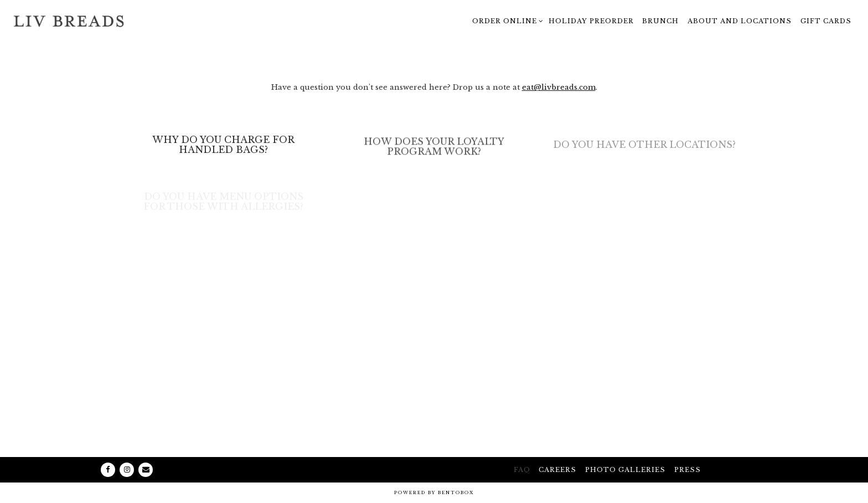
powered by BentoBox (434, 492)
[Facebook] (108, 470)
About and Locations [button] (740, 21)
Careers (557, 470)
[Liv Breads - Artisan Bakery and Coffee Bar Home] (69, 21)
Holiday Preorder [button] (591, 21)
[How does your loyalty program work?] (434, 150)
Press (688, 470)
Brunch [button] (660, 21)
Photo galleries (625, 470)
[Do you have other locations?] (644, 148)
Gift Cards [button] (826, 21)
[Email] (146, 470)
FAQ (522, 470)
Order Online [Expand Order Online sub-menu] (506, 20)
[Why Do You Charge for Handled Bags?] (223, 147)
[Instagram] (127, 470)
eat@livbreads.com (559, 88)
